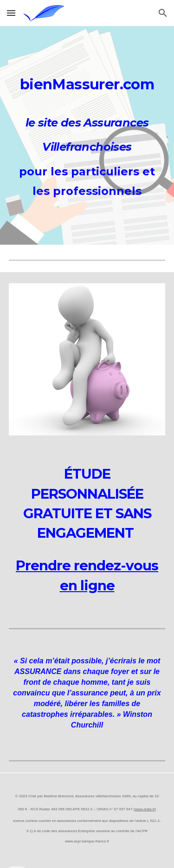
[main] (87, 82)
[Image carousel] (87, 359)
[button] (11, 13)
